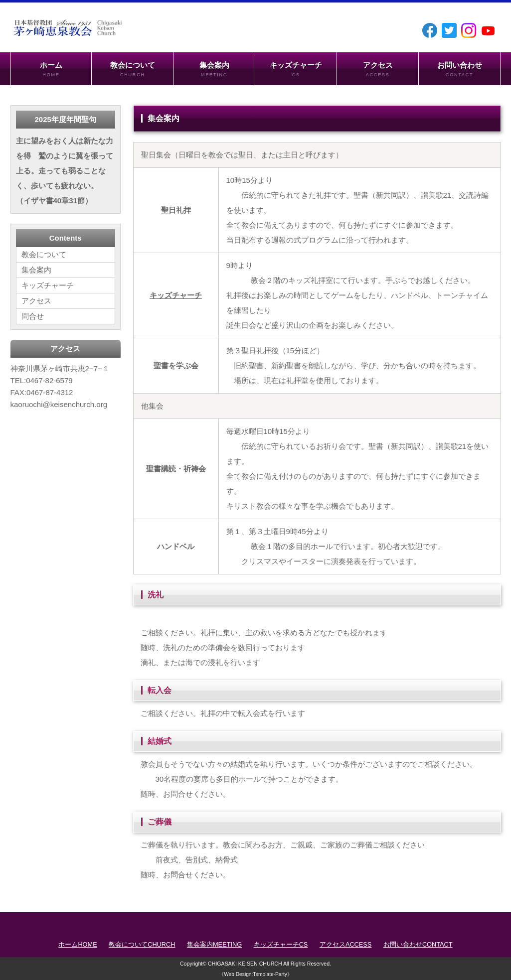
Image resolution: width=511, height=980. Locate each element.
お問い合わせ (459, 70)
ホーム (51, 70)
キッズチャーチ (296, 70)
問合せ (33, 316)
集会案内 (214, 70)
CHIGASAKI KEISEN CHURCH (245, 964)
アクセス (378, 70)
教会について (132, 70)
